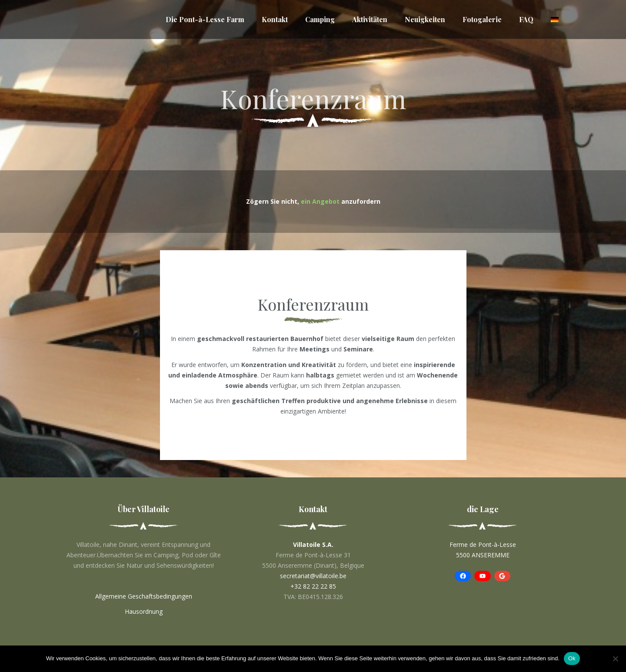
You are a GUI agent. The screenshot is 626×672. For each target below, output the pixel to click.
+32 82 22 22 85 (313, 586)
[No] (615, 659)
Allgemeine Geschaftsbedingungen (144, 596)
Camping (320, 19)
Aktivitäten (370, 19)
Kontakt (275, 19)
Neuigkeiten (425, 19)
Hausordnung (144, 611)
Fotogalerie (482, 19)
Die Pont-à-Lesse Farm (205, 19)
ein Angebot (320, 201)
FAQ (526, 19)
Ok (572, 658)
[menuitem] (555, 20)
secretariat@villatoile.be (313, 576)
